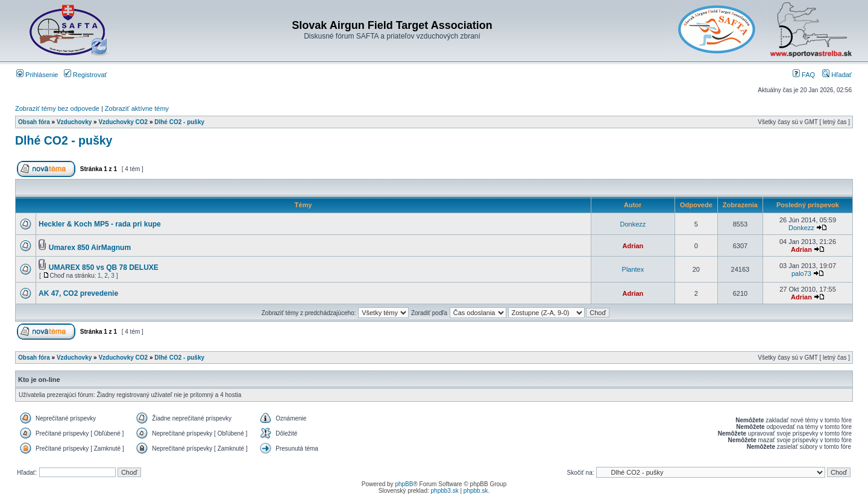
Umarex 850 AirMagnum (90, 248)
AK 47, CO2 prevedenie (78, 293)
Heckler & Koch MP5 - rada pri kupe (100, 224)
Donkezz (633, 224)
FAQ (804, 75)
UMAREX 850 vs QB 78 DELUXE (104, 267)
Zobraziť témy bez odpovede (57, 108)
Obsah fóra (34, 122)
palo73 (801, 274)
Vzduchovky (74, 122)
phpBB (404, 484)
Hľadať (837, 75)
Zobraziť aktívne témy (137, 108)
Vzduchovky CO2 (123, 122)
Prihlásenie (37, 75)
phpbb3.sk (445, 491)
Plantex (633, 269)
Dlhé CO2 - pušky (179, 122)
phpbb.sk (476, 491)
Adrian (633, 246)
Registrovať (86, 75)
